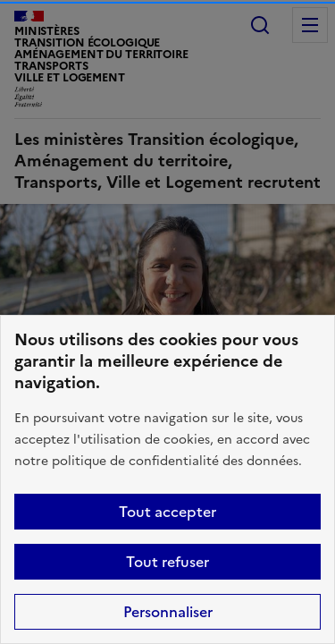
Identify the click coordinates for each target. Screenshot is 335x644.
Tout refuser (167, 562)
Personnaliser (168, 612)
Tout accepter (167, 512)
